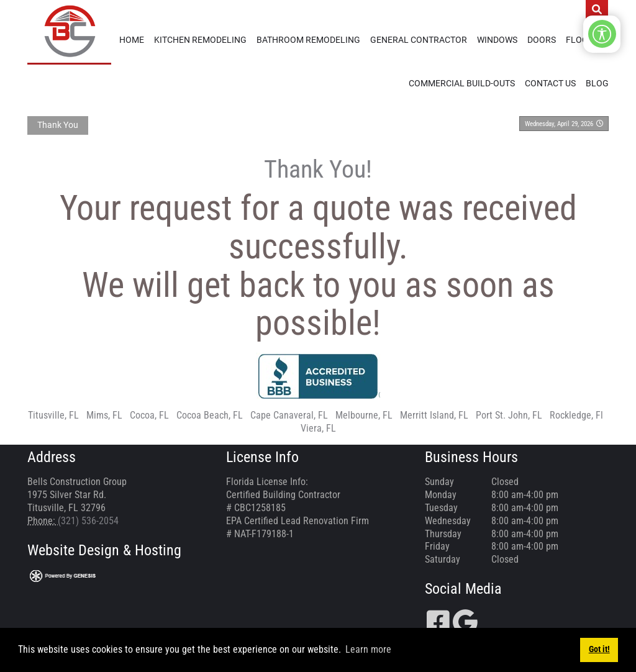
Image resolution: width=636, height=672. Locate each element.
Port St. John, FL (509, 415)
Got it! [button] (599, 649)
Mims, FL (104, 415)
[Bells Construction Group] (69, 31)
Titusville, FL (53, 415)
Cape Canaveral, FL (289, 415)
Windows (497, 40)
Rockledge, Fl (576, 415)
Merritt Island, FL (434, 415)
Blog (597, 83)
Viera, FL (318, 428)
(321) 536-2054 (88, 521)
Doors (542, 40)
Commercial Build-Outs (462, 83)
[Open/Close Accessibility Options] (602, 34)
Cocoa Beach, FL (210, 415)
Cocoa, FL (149, 415)
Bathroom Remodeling (308, 40)
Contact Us (550, 83)
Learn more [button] (368, 649)
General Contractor (419, 40)
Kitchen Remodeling (200, 40)
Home (132, 40)
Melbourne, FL (364, 415)
